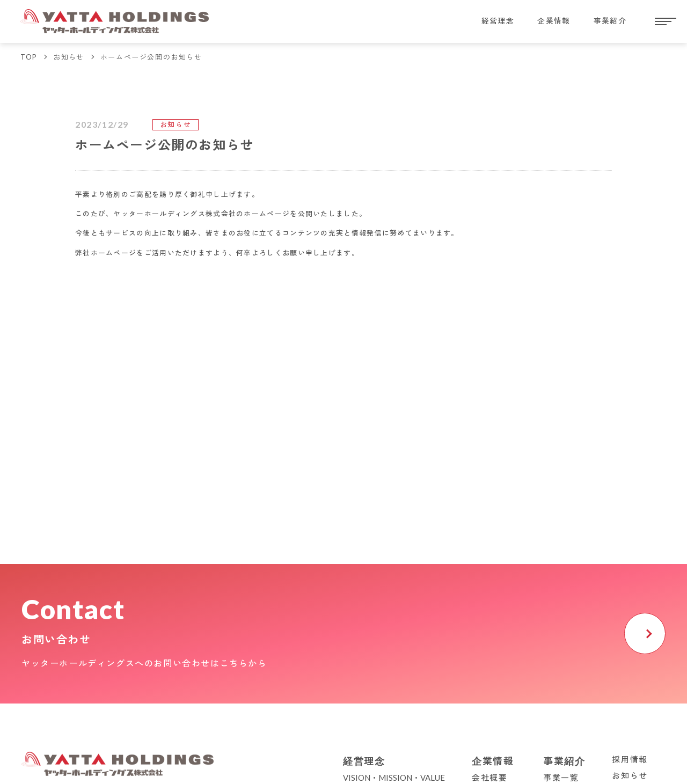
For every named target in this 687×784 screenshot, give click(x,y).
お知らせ (69, 57)
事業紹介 (606, 21)
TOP (29, 57)
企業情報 (543, 21)
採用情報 (630, 759)
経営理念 (479, 21)
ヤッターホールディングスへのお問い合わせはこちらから (144, 663)
